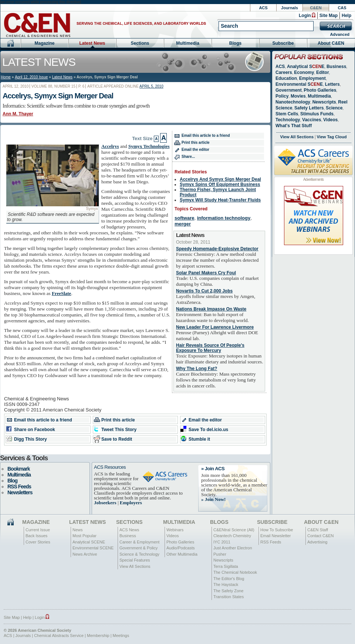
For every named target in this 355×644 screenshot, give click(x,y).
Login (305, 16)
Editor (323, 72)
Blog (12, 481)
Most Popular (84, 536)
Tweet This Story (119, 430)
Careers (284, 72)
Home (6, 77)
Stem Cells (287, 114)
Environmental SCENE (93, 548)
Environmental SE (299, 84)
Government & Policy (138, 548)
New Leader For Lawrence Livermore (215, 327)
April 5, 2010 (151, 86)
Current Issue (38, 530)
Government (289, 90)
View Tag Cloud (332, 137)
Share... (188, 157)
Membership (98, 635)
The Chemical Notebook (235, 572)
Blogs (235, 43)
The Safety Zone (228, 591)
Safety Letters (309, 108)
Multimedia (188, 43)
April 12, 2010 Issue (31, 77)
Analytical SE (306, 67)
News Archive (85, 554)
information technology (224, 218)
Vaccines (312, 120)
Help (346, 16)
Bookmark (18, 469)
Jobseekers (105, 503)
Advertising (317, 542)
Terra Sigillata (226, 566)
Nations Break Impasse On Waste (211, 309)
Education (286, 78)
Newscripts (324, 102)
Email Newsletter (276, 536)
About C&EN (331, 43)
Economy (304, 72)
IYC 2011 (222, 542)
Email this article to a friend (206, 135)
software (184, 218)
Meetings (121, 635)
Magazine (44, 43)
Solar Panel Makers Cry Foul (206, 273)
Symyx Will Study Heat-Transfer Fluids (220, 200)
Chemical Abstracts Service (59, 635)
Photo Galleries (320, 90)
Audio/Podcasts (180, 548)
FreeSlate (61, 293)
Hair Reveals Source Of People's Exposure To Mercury (210, 348)
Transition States (229, 597)
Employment (312, 78)
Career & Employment (139, 542)
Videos (330, 120)
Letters (332, 84)
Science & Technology (139, 554)
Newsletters (20, 492)
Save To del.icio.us (208, 430)
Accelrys (110, 146)
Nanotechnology (293, 102)
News (78, 530)
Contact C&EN (321, 536)
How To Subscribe (277, 530)
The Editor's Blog (229, 579)
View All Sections (297, 137)
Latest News (92, 43)
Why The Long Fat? (197, 369)
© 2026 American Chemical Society (38, 630)
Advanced (340, 34)
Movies (298, 96)
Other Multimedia (182, 554)
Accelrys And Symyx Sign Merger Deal (220, 179)
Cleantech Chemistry (232, 536)
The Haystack (226, 584)
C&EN (316, 8)
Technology (288, 120)
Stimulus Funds (317, 114)
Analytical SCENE (89, 542)
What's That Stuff (294, 126)
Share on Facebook (35, 430)
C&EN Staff (318, 530)
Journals (290, 8)
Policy (282, 96)
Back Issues (36, 536)
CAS (342, 8)
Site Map (329, 16)
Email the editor (195, 150)
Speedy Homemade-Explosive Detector (217, 249)
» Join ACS (213, 469)
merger (183, 224)
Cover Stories (38, 542)
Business (336, 67)
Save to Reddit (117, 439)
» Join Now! (213, 499)
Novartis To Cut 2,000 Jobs (204, 291)
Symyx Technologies (149, 146)
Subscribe (283, 43)
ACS (263, 8)
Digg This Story (31, 439)
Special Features (135, 560)
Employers (131, 503)
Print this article (196, 143)
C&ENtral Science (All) (234, 530)
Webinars (175, 530)
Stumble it (199, 439)
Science (334, 108)
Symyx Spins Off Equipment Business (220, 184)
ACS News (129, 530)
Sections (140, 43)
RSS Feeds (19, 487)
